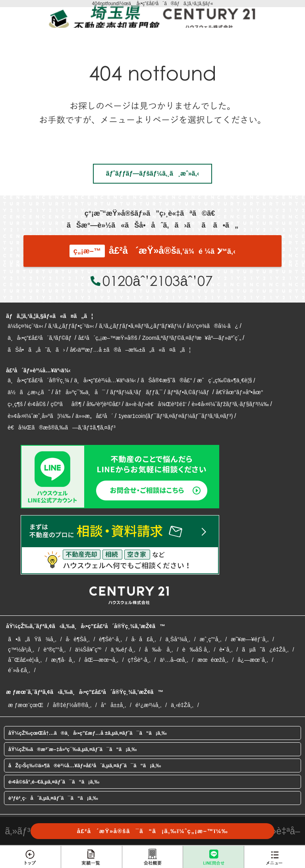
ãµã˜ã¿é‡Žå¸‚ (265, 650)
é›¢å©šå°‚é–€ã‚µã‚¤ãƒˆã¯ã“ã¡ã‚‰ (54, 782)
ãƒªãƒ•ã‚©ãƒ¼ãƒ (189, 392)
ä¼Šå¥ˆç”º (88, 650)
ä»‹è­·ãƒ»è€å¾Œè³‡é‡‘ (156, 404)
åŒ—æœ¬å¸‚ (101, 660)
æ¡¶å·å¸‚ (63, 660)
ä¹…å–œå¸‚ (174, 660)
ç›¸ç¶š (15, 404)
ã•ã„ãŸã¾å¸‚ (32, 639)
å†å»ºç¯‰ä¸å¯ (80, 392)
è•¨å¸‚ (226, 650)
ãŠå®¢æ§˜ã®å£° (167, 380)
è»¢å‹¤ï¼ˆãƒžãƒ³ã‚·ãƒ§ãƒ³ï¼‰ (230, 404)
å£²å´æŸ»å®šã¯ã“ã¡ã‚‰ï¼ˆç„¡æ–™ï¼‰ (153, 831)
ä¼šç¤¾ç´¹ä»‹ (25, 326)
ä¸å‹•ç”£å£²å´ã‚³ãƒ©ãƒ (40, 338)
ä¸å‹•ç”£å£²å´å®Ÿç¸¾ (38, 380)
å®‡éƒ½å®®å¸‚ (72, 705)
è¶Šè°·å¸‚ (110, 639)
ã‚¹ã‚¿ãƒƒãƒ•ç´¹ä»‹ (71, 326)
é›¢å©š (37, 404)
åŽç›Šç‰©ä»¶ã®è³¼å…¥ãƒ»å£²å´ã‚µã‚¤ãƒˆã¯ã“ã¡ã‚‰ (85, 765)
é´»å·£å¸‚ (19, 670)
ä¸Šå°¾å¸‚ (178, 639)
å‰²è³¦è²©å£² (104, 404)
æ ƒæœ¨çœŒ (26, 705)
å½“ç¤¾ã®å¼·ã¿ (212, 326)
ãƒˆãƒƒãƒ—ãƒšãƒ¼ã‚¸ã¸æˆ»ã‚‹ (152, 173)
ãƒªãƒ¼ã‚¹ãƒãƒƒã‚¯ (136, 392)
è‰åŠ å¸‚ (196, 650)
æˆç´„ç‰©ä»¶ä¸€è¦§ (224, 380)
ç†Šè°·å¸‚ (139, 660)
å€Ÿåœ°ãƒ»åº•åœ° (239, 392)
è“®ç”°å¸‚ (55, 650)
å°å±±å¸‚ (113, 705)
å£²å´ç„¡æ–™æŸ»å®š (108, 338)
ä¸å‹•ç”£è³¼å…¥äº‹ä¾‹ (105, 380)
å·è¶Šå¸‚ (78, 639)
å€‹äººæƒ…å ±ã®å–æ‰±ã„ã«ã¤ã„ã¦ (130, 350)
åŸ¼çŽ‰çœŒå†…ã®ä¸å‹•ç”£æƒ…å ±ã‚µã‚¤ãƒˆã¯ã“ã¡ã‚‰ (88, 733)
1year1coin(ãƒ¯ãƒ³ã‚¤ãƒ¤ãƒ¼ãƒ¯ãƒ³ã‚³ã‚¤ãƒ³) (176, 416)
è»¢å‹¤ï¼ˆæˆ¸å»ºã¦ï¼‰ (39, 416)
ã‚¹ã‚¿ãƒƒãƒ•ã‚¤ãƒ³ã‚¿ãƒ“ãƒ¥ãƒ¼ (140, 326)
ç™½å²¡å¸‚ (21, 650)
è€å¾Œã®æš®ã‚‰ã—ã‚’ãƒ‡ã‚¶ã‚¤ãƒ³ (61, 427)
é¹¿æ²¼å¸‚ (148, 705)
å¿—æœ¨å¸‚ (253, 660)
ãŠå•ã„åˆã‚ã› (36, 350)
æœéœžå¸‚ (213, 660)
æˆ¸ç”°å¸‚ (211, 639)
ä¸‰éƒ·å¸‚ (123, 650)
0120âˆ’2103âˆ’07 (157, 281)
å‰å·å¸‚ (159, 650)
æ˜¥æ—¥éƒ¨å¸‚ (250, 639)
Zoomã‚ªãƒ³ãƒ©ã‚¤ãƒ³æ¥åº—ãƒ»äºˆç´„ (192, 338)
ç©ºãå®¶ (66, 404)
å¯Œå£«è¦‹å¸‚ (25, 660)
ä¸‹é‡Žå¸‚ (182, 705)
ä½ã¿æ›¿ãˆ (29, 392)
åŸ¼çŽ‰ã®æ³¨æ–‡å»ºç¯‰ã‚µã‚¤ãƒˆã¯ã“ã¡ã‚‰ (72, 749)
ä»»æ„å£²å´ (94, 416)
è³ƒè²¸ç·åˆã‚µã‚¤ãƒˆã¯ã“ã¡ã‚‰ (53, 798)
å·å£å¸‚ (144, 639)
